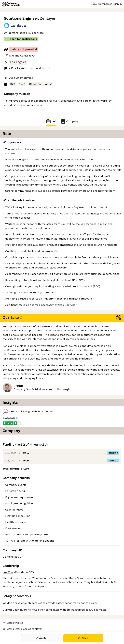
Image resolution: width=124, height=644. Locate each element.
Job (51, 121)
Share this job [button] (13, 623)
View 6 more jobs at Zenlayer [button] (22, 629)
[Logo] (11, 4)
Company (69, 121)
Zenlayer (48, 18)
